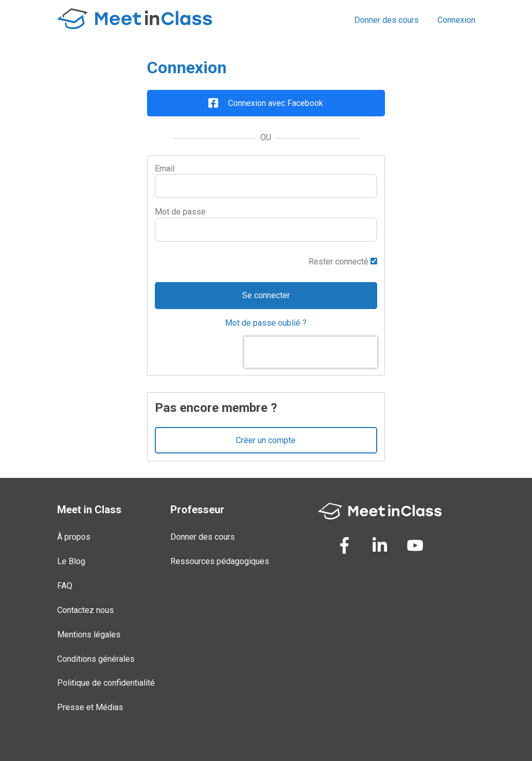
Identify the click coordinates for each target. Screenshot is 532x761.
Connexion (456, 20)
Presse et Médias (90, 707)
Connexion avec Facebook (266, 103)
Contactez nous (85, 610)
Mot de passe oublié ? (266, 323)
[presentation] (311, 352)
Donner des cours (387, 20)
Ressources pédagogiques (220, 561)
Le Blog (71, 561)
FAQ (65, 586)
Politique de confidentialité (106, 683)
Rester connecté (343, 262)
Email (165, 169)
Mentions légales (89, 635)
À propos (74, 537)
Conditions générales (96, 659)
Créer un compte (266, 440)
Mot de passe (180, 212)
